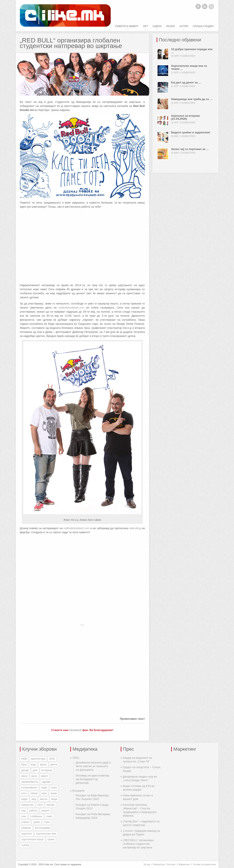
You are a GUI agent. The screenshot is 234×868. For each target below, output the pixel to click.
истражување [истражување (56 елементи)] (29, 788)
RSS (205, 6)
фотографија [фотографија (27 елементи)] (43, 828)
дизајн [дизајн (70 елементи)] (25, 770)
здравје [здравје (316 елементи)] (46, 782)
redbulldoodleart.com (71, 308)
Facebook (198, 6)
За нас (147, 864)
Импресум (159, 864)
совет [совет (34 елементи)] (49, 816)
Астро (184, 26)
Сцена (157, 26)
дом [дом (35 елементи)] (35, 770)
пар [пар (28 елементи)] (24, 811)
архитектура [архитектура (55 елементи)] (38, 759)
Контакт (172, 864)
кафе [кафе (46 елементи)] (44, 788)
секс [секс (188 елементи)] (24, 816)
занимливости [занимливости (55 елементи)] (30, 782)
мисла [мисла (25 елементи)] (44, 799)
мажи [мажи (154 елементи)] (54, 793)
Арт (146, 26)
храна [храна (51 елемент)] (51, 839)
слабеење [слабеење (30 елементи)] (36, 816)
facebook (75, 730)
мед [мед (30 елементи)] (34, 799)
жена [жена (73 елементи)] (24, 776)
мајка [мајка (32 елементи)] (25, 799)
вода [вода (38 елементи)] (33, 765)
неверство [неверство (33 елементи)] (27, 805)
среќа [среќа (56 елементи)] (36, 822)
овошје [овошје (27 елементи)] (51, 805)
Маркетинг (184, 864)
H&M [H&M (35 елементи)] (24, 759)
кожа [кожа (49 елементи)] (54, 788)
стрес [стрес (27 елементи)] (47, 822)
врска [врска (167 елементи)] (43, 765)
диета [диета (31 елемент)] (54, 765)
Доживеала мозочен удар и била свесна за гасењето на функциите (93, 766)
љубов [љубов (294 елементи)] (25, 845)
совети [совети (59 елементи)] (25, 822)
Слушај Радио (203, 26)
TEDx (76, 758)
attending (135, 528)
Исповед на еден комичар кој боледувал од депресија (93, 779)
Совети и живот (127, 26)
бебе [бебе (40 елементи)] (52, 759)
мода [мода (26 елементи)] (54, 799)
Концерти (79, 791)
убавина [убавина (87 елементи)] (26, 828)
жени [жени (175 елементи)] (34, 776)
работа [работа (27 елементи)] (33, 811)
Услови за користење (204, 864)
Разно (171, 26)
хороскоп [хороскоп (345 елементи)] (27, 834)
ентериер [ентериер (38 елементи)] (47, 770)
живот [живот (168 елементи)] (45, 776)
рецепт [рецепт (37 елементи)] (46, 811)
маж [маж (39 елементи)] (44, 793)
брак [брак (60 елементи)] (24, 765)
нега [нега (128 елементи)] (40, 805)
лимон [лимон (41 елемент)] (34, 793)
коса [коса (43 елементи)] (24, 793)
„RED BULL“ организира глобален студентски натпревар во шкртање (138, 844)
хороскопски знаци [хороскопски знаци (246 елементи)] (32, 839)
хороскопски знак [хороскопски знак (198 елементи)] (46, 834)
